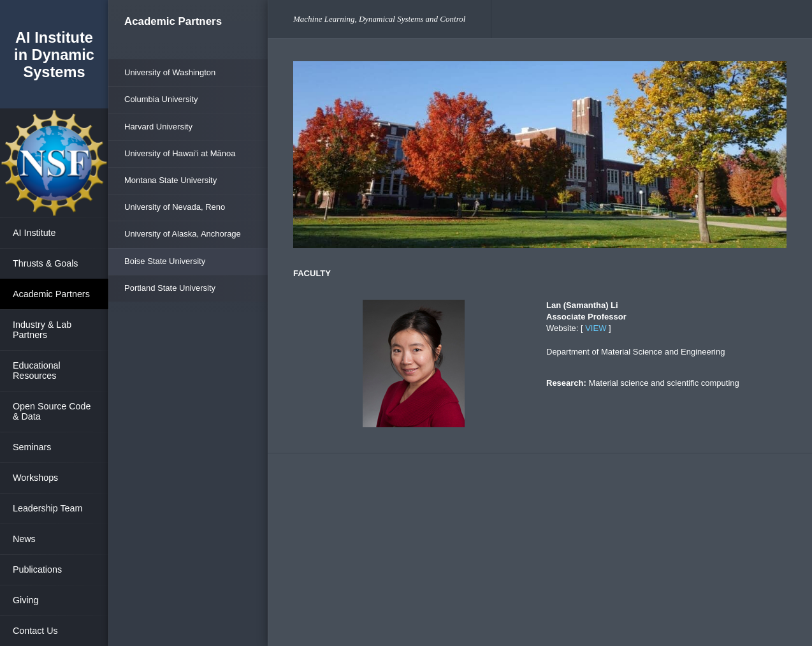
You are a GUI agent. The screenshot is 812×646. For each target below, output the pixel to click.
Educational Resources (37, 371)
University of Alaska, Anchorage (183, 234)
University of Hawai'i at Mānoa (180, 153)
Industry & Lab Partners (42, 330)
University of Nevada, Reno (175, 207)
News (24, 539)
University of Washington (170, 72)
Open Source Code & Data (52, 411)
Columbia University (161, 99)
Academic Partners (51, 294)
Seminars (32, 447)
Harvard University (158, 127)
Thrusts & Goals (46, 263)
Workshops (35, 478)
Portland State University (170, 288)
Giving (26, 600)
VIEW (596, 328)
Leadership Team (47, 508)
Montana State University (170, 180)
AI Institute (34, 233)
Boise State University (165, 261)
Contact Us (35, 631)
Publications (37, 569)
